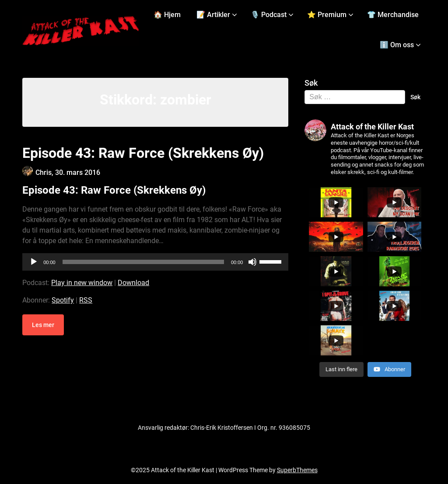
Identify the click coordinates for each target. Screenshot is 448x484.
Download (133, 283)
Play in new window (82, 283)
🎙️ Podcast (269, 15)
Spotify (63, 300)
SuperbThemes (297, 470)
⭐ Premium (327, 15)
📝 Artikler (213, 15)
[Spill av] (34, 262)
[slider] (143, 262)
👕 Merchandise (393, 15)
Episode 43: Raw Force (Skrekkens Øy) (143, 153)
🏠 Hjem (167, 15)
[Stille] (252, 262)
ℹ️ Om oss (397, 45)
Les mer (43, 325)
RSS (86, 300)
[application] (155, 262)
